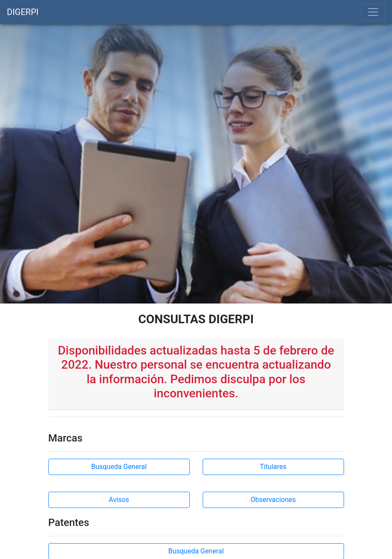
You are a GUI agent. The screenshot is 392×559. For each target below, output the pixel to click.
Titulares (273, 467)
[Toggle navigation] (373, 12)
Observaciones (273, 500)
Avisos (119, 500)
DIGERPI (23, 12)
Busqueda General (119, 467)
